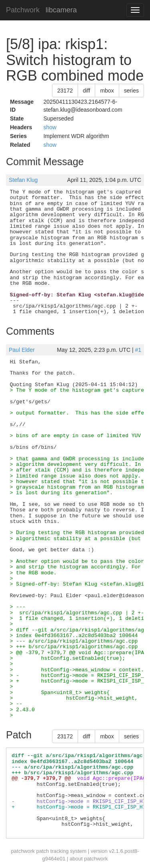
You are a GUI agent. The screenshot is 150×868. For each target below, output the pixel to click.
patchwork (23, 851)
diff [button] (86, 91)
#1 (138, 350)
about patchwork (89, 859)
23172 (65, 91)
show (50, 127)
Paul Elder (22, 350)
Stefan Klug (23, 180)
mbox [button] (107, 91)
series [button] (131, 91)
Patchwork (23, 10)
